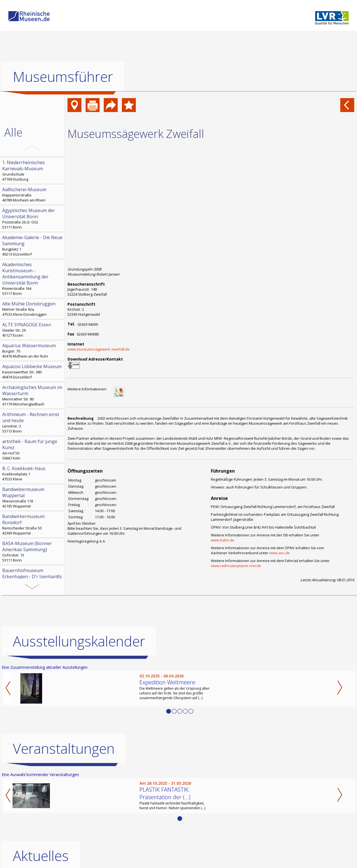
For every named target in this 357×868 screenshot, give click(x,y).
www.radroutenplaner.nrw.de (236, 566)
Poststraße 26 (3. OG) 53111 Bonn (33, 218)
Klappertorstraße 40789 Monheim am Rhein (33, 194)
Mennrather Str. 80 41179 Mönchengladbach (33, 395)
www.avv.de (279, 553)
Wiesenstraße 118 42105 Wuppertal (33, 497)
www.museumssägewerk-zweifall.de (99, 349)
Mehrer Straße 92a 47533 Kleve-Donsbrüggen (33, 309)
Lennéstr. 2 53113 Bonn (33, 422)
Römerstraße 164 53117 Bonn (33, 279)
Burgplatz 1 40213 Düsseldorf (33, 245)
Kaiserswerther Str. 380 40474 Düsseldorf (33, 371)
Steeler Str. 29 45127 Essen (33, 330)
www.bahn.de (223, 540)
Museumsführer (63, 77)
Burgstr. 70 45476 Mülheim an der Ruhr (33, 351)
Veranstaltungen (64, 748)
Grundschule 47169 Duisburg (33, 171)
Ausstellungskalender (79, 641)
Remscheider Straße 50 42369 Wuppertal (33, 524)
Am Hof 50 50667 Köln (33, 449)
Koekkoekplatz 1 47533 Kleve (33, 473)
